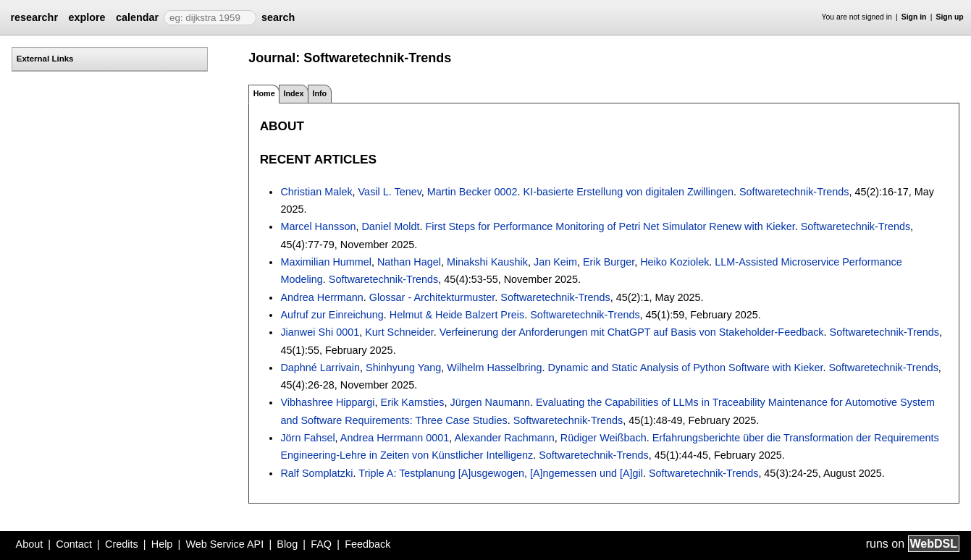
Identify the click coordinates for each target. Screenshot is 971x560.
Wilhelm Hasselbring (494, 368)
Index (293, 93)
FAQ (321, 544)
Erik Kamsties (413, 402)
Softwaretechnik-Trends (794, 192)
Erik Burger (609, 262)
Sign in (914, 17)
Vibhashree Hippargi (327, 402)
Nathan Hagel (409, 262)
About (30, 544)
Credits (122, 544)
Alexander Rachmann (504, 438)
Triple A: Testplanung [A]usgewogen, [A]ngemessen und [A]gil (501, 473)
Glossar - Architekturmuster (432, 297)
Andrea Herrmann (321, 297)
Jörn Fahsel (307, 438)
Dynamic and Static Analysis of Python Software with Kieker (685, 368)
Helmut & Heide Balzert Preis (457, 315)
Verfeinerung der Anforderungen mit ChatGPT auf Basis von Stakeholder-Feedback (632, 332)
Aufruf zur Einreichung (332, 315)
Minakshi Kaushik (487, 262)
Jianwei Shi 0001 (320, 332)
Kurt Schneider (399, 332)
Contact (74, 544)
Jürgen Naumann (490, 402)
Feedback (367, 544)
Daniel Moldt (390, 226)
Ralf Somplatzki (316, 473)
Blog (287, 544)
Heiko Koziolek (674, 262)
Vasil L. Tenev (390, 192)
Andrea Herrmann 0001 (395, 438)
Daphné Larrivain (320, 368)
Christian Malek (316, 192)
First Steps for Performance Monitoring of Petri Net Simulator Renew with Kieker (610, 226)
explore (87, 17)
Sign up (950, 17)
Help (162, 544)
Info (319, 93)
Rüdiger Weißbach (604, 438)
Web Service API (224, 544)
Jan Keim (555, 262)
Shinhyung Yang (403, 368)
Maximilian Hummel (326, 262)
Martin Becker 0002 (472, 192)
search (278, 17)
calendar (137, 17)
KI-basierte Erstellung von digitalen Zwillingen (629, 192)
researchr (34, 17)
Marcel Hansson (318, 226)
